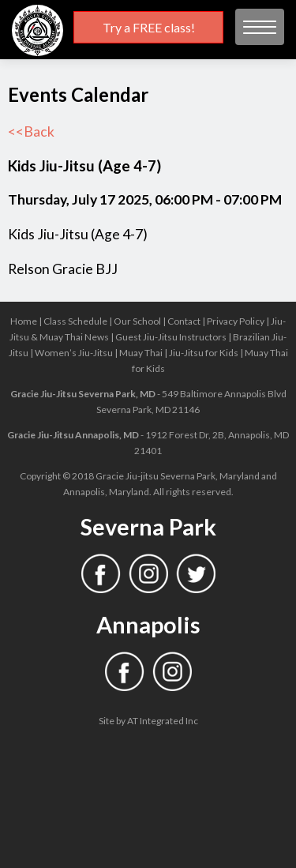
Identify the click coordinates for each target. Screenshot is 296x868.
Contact (184, 321)
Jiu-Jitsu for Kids (204, 353)
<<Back (31, 132)
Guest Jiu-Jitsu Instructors (171, 337)
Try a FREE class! (149, 27)
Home (24, 321)
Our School (137, 321)
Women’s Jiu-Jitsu (74, 353)
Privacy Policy (236, 321)
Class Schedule (75, 321)
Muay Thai (141, 353)
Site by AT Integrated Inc (148, 721)
